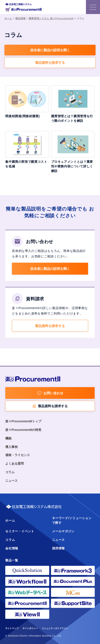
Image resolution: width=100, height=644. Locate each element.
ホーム (8, 18)
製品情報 (21, 18)
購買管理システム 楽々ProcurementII (51, 18)
